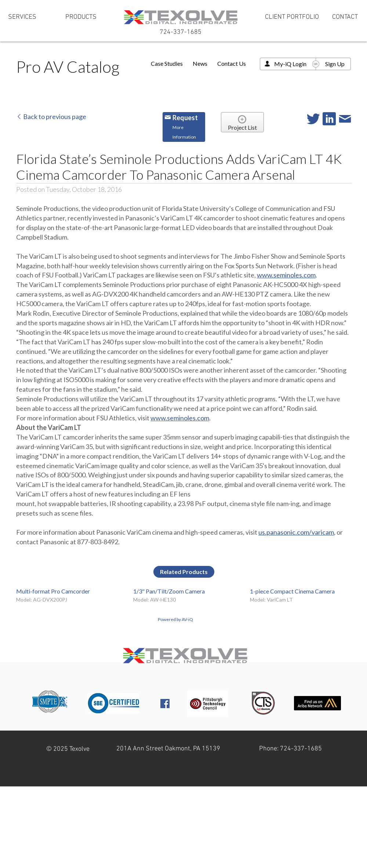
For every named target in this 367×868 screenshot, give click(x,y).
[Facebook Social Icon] (165, 704)
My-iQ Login (290, 64)
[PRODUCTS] (81, 17)
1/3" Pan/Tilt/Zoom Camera (169, 591)
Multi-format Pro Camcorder (53, 591)
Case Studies (167, 63)
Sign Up (335, 64)
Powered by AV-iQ (175, 619)
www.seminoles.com (286, 275)
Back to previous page (51, 116)
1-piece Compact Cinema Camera (292, 591)
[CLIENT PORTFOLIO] (292, 17)
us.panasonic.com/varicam (296, 532)
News (200, 63)
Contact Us (232, 63)
